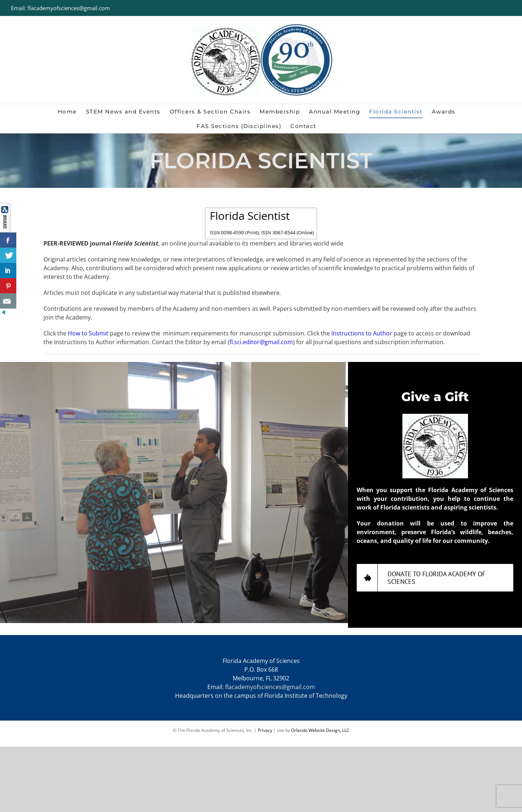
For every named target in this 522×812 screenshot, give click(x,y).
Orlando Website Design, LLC (320, 730)
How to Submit (88, 333)
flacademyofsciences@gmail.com (270, 687)
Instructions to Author (362, 333)
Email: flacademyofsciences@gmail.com (60, 8)
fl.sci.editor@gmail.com (261, 342)
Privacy (265, 730)
